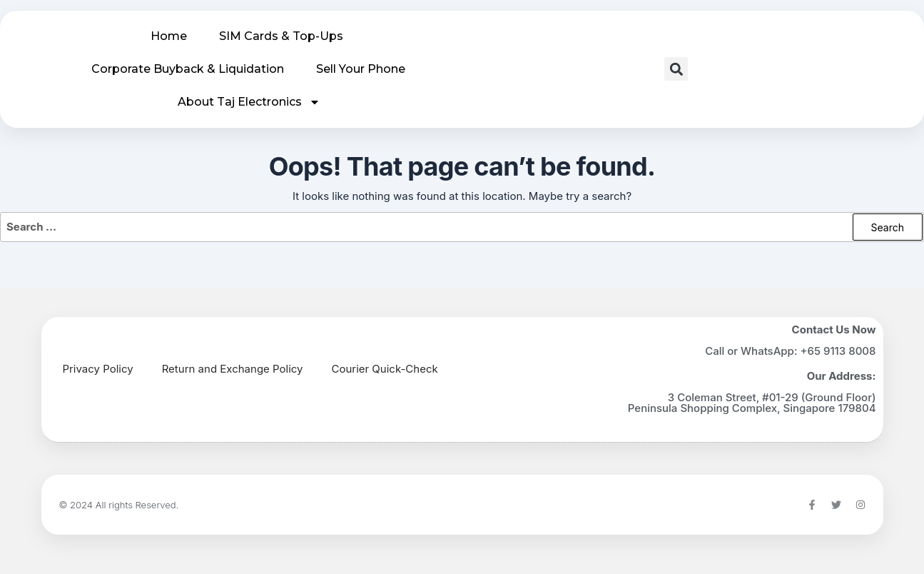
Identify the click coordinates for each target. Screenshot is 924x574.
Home (169, 36)
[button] (676, 69)
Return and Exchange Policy (233, 369)
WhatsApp (767, 351)
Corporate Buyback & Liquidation (188, 69)
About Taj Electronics (249, 102)
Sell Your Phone (361, 69)
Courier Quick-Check (385, 369)
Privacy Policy (98, 369)
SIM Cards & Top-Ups (281, 36)
